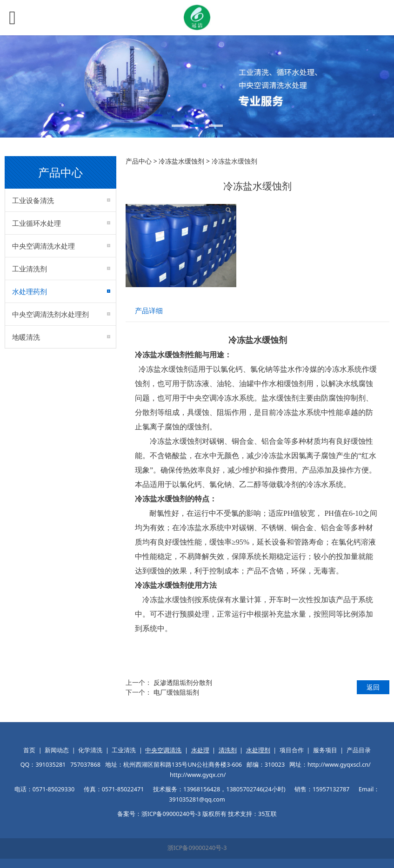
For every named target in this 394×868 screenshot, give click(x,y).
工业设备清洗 (33, 200)
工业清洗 (124, 750)
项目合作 (292, 750)
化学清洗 (90, 750)
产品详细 (149, 311)
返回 (373, 687)
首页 (29, 750)
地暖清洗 (26, 337)
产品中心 (139, 161)
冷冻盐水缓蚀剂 (181, 161)
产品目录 (359, 750)
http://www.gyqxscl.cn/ (339, 765)
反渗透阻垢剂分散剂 (183, 682)
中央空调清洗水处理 (43, 246)
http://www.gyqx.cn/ (198, 775)
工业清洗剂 (30, 269)
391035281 (50, 765)
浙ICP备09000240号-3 (197, 848)
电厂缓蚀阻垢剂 (176, 692)
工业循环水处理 (37, 223)
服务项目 (325, 750)
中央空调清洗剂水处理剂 (50, 314)
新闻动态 (57, 750)
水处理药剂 (30, 291)
